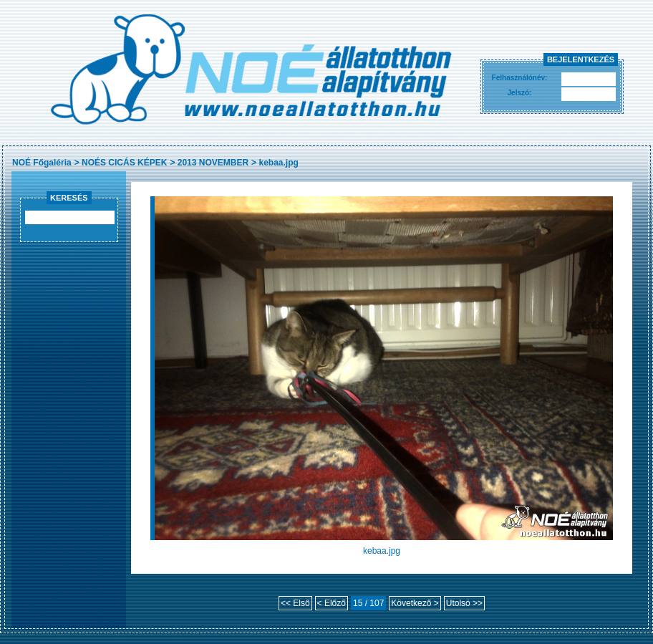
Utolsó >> (464, 603)
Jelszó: (520, 93)
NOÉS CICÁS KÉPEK (124, 163)
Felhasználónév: (520, 78)
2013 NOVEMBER (213, 163)
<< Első (295, 603)
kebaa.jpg (278, 163)
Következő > (415, 603)
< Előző (332, 603)
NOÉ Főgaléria (42, 163)
